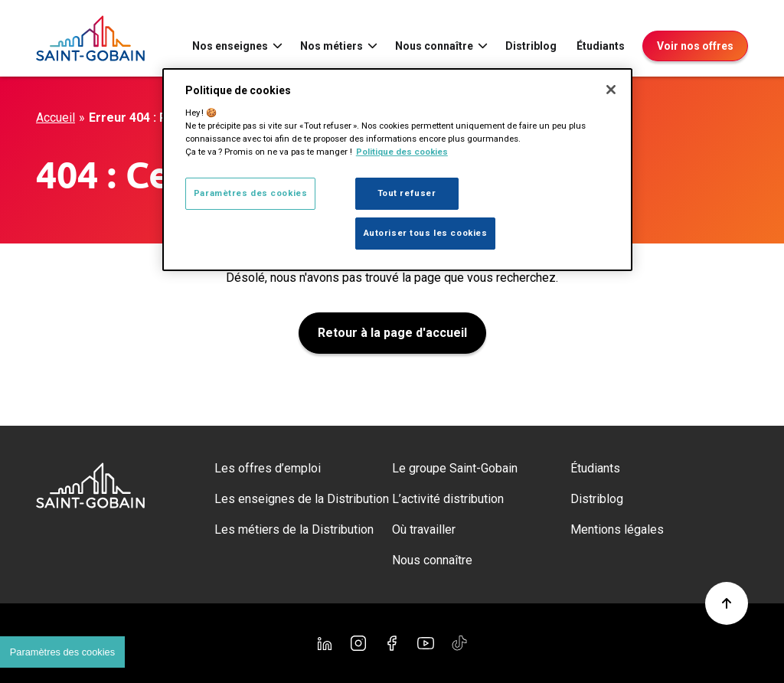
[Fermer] (611, 90)
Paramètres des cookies (251, 193)
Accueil (56, 118)
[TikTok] (459, 643)
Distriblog (531, 46)
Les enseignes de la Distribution (302, 499)
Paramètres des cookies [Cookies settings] (62, 652)
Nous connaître (434, 46)
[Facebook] (392, 643)
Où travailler (424, 529)
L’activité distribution (448, 499)
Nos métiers (332, 46)
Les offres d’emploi (268, 468)
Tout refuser (407, 193)
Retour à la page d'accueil (392, 333)
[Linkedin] (325, 643)
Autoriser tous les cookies (426, 233)
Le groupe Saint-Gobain (455, 468)
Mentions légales (617, 529)
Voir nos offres (695, 46)
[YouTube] (426, 643)
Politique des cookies (402, 152)
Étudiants (601, 46)
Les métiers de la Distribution (294, 529)
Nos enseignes (230, 46)
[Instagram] (358, 643)
